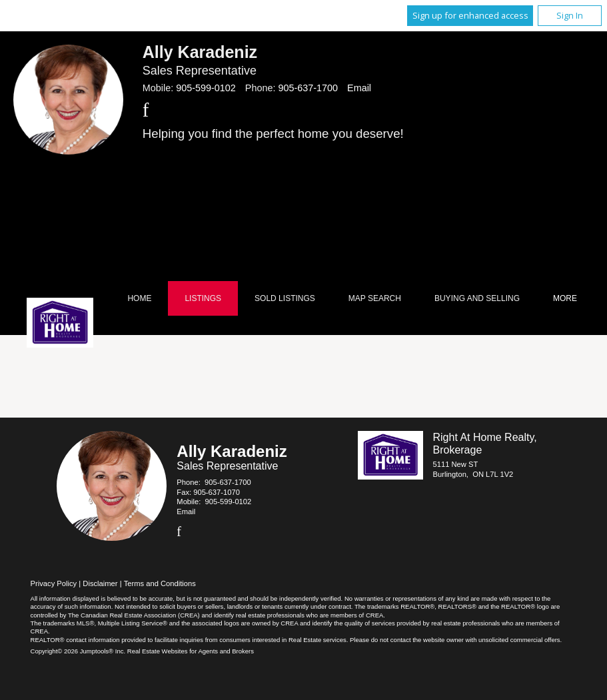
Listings (203, 298)
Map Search (375, 298)
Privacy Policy (54, 583)
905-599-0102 (206, 88)
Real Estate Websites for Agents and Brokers (191, 651)
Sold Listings (285, 298)
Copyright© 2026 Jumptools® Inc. (78, 651)
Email (359, 88)
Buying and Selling (477, 298)
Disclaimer (100, 583)
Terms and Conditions (160, 583)
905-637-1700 (308, 88)
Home (139, 298)
